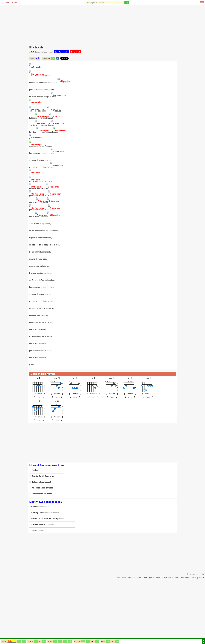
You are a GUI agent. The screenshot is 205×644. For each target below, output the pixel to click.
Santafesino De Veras (42, 550)
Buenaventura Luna (43, 52)
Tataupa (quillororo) (41, 538)
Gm (147, 434)
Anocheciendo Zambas (43, 544)
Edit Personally (61, 52)
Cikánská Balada (37, 580)
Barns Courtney (43, 563)
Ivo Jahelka (50, 580)
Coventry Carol (37, 568)
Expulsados (40, 586)
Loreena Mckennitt (52, 569)
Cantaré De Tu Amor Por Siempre (45, 574)
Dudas (35, 526)
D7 (111, 434)
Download (75, 52)
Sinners (33, 563)
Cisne (32, 586)
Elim (63, 574)
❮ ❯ (38, 58)
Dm (56, 434)
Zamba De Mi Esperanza (43, 532)
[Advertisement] (102, 25)
